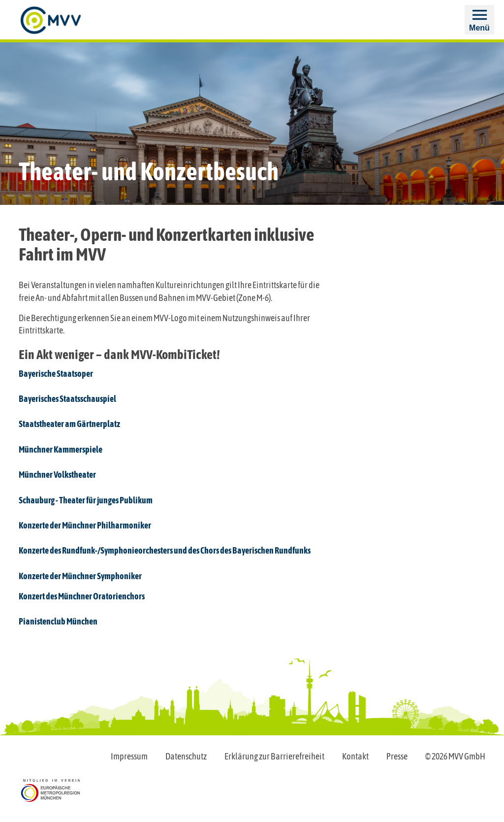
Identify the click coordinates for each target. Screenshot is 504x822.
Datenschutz (186, 756)
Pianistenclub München (58, 621)
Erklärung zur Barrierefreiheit (274, 756)
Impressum (129, 756)
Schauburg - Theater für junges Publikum (86, 500)
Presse (397, 756)
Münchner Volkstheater (57, 475)
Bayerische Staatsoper (56, 374)
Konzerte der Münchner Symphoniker (80, 576)
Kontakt (355, 756)
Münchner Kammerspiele (61, 449)
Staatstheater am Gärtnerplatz (69, 424)
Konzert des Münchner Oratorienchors (82, 596)
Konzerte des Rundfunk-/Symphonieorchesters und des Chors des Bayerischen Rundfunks (165, 550)
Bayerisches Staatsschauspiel (67, 399)
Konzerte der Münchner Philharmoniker (85, 525)
